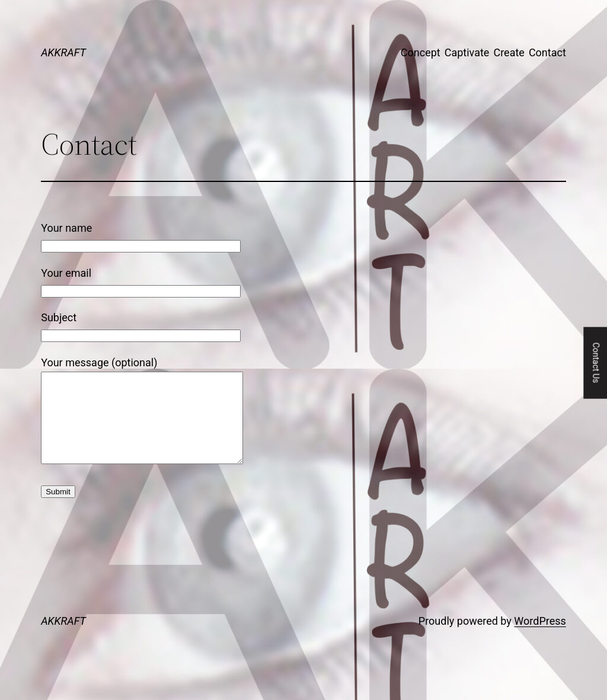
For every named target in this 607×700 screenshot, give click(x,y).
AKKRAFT (63, 52)
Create (509, 52)
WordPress (540, 639)
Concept (421, 52)
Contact (547, 52)
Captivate (467, 52)
